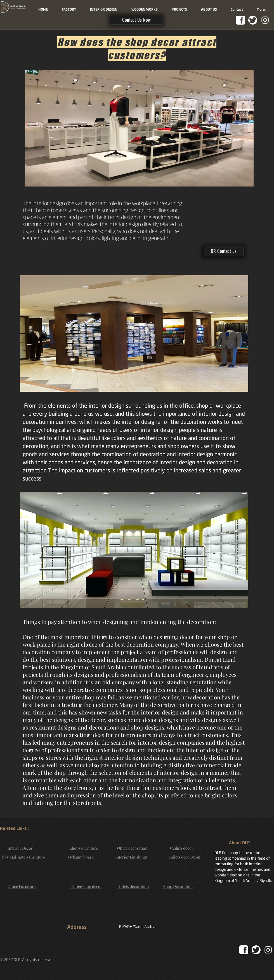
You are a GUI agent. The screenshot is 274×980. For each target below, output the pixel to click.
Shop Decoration (178, 886)
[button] (136, 20)
